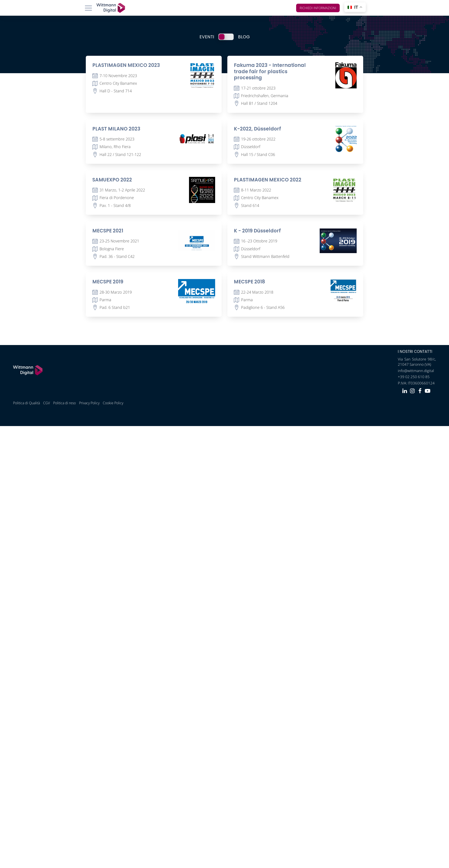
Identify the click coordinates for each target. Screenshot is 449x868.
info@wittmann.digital (416, 371)
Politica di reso (64, 403)
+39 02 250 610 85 (414, 377)
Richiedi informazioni (318, 8)
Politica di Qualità (26, 403)
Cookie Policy (113, 403)
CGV (46, 403)
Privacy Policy (89, 403)
